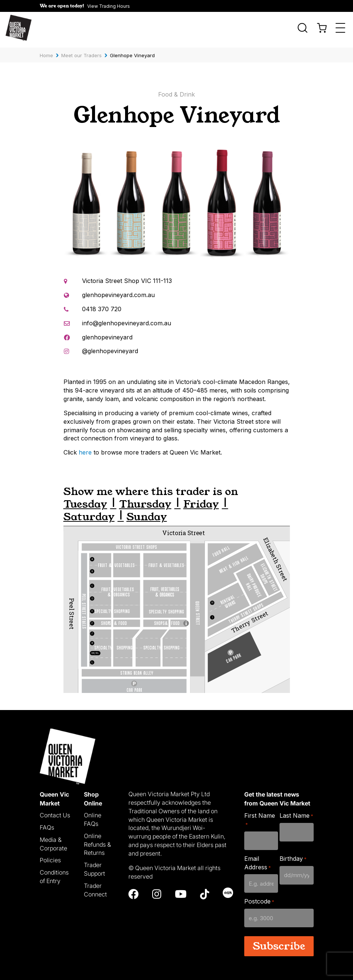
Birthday (293, 855)
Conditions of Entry (54, 873)
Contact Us (55, 811)
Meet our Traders (81, 52)
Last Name (296, 812)
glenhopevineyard (107, 333)
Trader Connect (95, 886)
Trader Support (94, 865)
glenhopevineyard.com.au (118, 291)
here (85, 449)
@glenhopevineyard (110, 347)
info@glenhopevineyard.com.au (127, 319)
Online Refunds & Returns (97, 840)
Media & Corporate (53, 840)
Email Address (258, 859)
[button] (85, 6)
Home (46, 52)
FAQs (47, 824)
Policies (50, 856)
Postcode (259, 898)
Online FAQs (93, 816)
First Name (260, 816)
